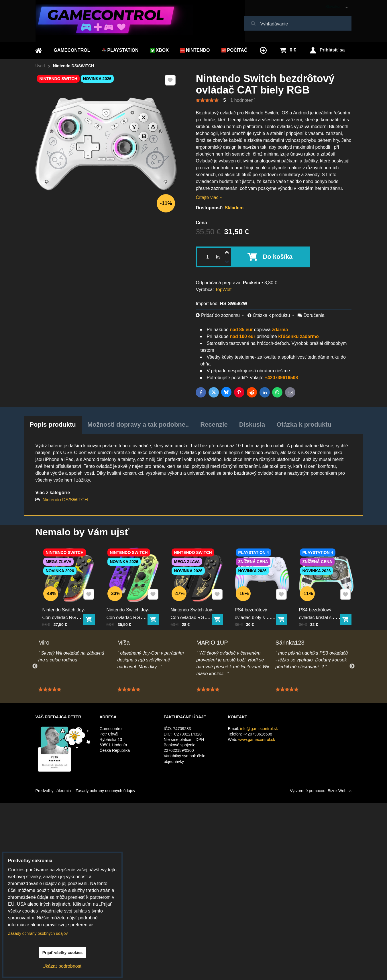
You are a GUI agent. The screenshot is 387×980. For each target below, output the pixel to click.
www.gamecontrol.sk (257, 740)
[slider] (207, 100)
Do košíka (278, 257)
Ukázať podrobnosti (62, 966)
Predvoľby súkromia (53, 791)
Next (352, 666)
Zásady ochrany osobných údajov (105, 791)
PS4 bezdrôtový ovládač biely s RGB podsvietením (258, 606)
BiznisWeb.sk (340, 791)
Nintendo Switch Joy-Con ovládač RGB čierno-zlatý (195, 606)
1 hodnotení (242, 100)
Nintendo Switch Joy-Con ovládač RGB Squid (130, 606)
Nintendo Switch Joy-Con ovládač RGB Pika (66, 606)
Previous (35, 666)
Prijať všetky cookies (63, 953)
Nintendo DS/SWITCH (65, 500)
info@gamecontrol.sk (259, 729)
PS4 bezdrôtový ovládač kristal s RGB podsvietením (321, 606)
